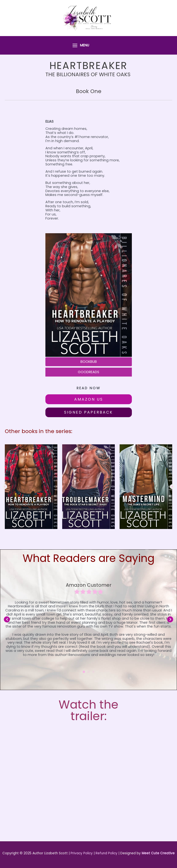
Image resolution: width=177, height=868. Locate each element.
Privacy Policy (82, 853)
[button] (89, 399)
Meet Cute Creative (158, 853)
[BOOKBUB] (89, 362)
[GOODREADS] (89, 372)
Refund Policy (107, 853)
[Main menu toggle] (81, 45)
